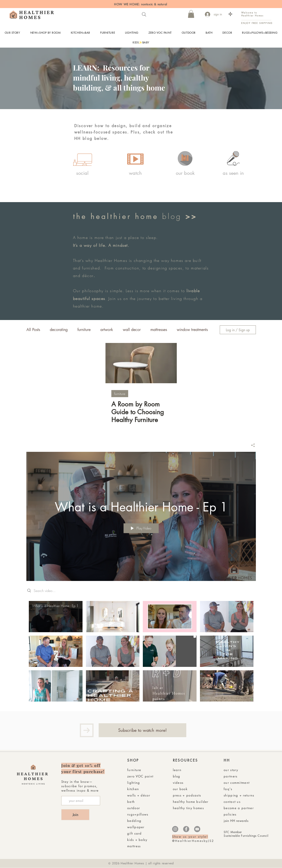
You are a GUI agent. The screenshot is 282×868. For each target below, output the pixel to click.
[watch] (136, 173)
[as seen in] (233, 173)
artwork (107, 330)
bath (131, 802)
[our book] (185, 173)
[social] (83, 173)
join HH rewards (236, 821)
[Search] (144, 14)
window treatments (192, 330)
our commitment (237, 783)
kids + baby (137, 840)
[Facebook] (186, 829)
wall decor (132, 330)
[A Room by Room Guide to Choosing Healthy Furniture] (141, 363)
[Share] (251, 445)
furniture (84, 330)
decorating (59, 330)
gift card (135, 833)
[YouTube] (197, 829)
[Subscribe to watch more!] (142, 730)
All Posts (33, 330)
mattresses (159, 330)
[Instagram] (175, 829)
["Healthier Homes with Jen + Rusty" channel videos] (141, 652)
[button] (191, 14)
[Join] (75, 815)
